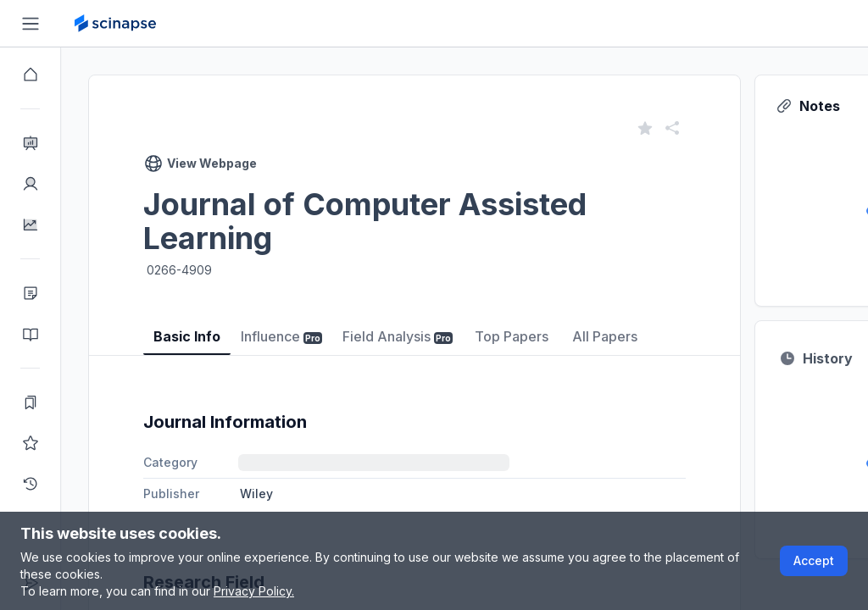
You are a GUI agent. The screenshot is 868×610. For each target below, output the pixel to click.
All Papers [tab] (605, 336)
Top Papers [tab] (512, 336)
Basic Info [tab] (187, 336)
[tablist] (415, 324)
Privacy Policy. (254, 591)
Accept (814, 560)
